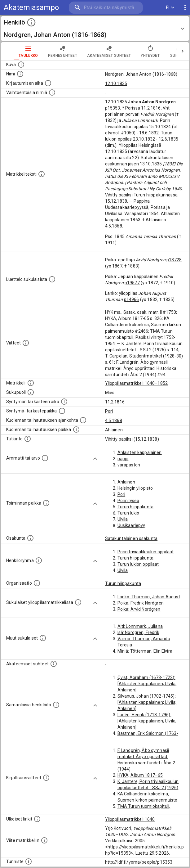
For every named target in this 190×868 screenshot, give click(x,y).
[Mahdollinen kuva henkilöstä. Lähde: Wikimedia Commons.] (21, 65)
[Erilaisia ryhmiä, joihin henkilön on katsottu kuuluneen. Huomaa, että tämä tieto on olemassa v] (39, 560)
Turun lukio (128, 513)
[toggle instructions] (31, 22)
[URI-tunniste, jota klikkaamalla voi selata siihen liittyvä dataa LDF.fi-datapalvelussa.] (29, 861)
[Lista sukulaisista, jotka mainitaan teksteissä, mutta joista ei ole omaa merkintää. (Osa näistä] (43, 638)
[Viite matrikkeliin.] (44, 840)
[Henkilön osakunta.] (30, 538)
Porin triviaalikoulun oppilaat (146, 552)
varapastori (129, 465)
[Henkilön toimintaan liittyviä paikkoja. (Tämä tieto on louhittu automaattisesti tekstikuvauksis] (46, 503)
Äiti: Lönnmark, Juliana (140, 626)
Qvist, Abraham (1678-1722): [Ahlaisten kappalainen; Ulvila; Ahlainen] (147, 684)
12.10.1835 (116, 83)
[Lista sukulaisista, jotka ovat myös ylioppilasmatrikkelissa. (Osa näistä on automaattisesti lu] (78, 602)
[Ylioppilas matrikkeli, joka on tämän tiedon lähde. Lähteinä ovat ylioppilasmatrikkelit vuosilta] (31, 383)
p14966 (132, 299)
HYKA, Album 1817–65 (140, 775)
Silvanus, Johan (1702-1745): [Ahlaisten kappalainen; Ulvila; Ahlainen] (147, 702)
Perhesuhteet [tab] (63, 51)
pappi (123, 459)
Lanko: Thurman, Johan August (149, 597)
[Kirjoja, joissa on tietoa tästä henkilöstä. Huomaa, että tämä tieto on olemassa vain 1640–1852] (46, 778)
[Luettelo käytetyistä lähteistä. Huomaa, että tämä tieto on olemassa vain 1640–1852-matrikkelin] (26, 343)
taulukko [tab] (28, 51)
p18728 (174, 260)
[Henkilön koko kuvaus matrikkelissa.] (42, 174)
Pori (109, 411)
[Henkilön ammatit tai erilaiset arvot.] (45, 458)
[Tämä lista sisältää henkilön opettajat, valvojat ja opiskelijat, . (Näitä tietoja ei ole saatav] (54, 664)
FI (170, 8)
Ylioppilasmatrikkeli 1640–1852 (137, 383)
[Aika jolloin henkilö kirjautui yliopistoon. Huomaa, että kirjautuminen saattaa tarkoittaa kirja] (48, 83)
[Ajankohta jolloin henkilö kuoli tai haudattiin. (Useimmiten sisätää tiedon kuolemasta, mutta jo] (83, 420)
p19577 (132, 283)
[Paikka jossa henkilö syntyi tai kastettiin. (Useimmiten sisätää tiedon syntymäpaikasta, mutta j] (62, 411)
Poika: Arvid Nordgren (139, 609)
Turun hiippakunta (136, 507)
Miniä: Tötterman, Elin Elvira (145, 651)
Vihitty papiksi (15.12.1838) (132, 439)
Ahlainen (114, 430)
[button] (95, 29)
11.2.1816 (115, 402)
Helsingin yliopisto (135, 488)
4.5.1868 (114, 421)
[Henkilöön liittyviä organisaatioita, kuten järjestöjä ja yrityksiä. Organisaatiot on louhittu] (37, 583)
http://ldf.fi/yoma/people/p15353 (139, 862)
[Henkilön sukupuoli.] (31, 392)
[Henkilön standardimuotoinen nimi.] (20, 74)
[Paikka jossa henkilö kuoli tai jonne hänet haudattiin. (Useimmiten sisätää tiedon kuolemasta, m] (76, 430)
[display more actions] (185, 8)
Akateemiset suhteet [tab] (109, 51)
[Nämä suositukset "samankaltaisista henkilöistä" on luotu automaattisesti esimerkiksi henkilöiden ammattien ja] (56, 705)
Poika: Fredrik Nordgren (141, 603)
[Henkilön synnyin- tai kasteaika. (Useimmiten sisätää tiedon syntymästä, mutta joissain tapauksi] (64, 402)
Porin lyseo (128, 501)
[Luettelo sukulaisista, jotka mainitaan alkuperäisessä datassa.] (52, 279)
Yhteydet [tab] (150, 51)
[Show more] (95, 459)
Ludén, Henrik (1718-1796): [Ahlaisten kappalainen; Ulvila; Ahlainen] (147, 721)
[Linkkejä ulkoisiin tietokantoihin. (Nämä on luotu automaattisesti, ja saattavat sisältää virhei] (37, 819)
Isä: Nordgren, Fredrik (138, 632)
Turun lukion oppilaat (138, 564)
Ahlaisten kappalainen (140, 452)
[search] (106, 8)
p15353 (113, 108)
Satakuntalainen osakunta (131, 538)
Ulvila (123, 519)
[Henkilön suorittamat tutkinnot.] (28, 439)
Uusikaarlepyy (131, 525)
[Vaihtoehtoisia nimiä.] (52, 92)
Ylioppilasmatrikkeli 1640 (130, 819)
